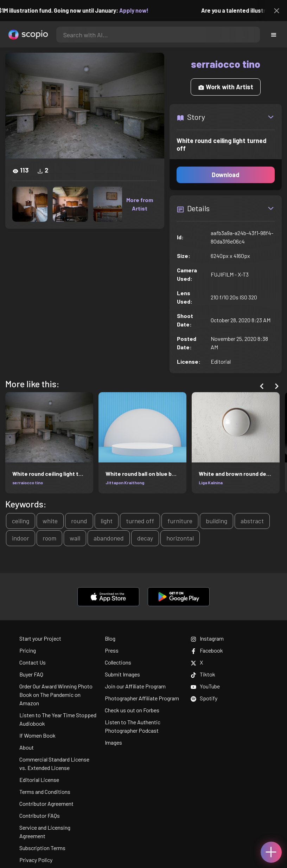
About (27, 747)
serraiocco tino (28, 482)
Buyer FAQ (31, 674)
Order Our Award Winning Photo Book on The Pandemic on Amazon (56, 695)
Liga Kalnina (211, 482)
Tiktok (203, 674)
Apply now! (139, 10)
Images (113, 742)
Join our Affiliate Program (135, 686)
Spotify (204, 698)
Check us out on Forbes (132, 710)
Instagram (207, 638)
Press (112, 650)
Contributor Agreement (46, 804)
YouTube (205, 686)
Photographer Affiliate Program (142, 698)
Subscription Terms (42, 848)
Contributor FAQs (40, 815)
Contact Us (33, 662)
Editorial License (39, 780)
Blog (110, 638)
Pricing (28, 650)
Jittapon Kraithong (125, 482)
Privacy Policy (36, 860)
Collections (118, 662)
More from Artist (140, 204)
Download (226, 175)
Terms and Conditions (45, 792)
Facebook (207, 650)
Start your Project (40, 638)
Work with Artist (226, 87)
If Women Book (37, 735)
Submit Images (122, 674)
